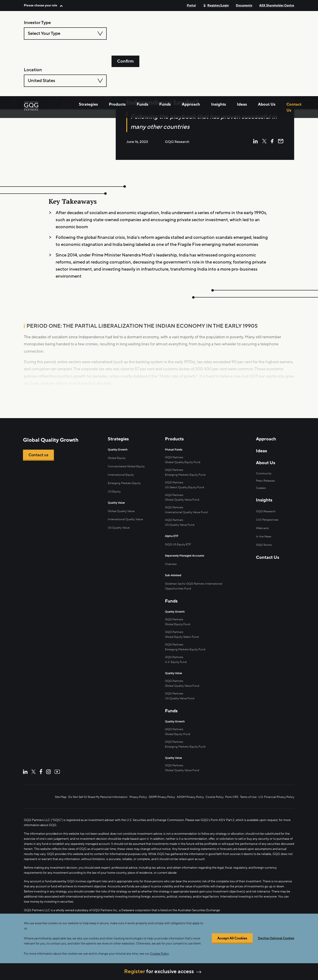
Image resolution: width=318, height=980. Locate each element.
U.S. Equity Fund (177, 659)
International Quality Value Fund (187, 516)
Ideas (242, 63)
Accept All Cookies (232, 939)
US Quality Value (119, 532)
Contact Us (294, 66)
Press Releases (265, 488)
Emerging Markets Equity (125, 489)
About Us (267, 63)
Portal (191, 5)
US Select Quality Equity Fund (186, 492)
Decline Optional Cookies (276, 938)
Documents (244, 5)
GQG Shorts (263, 552)
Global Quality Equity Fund (184, 468)
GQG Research (265, 519)
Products (117, 63)
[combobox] (65, 34)
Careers (260, 496)
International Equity (121, 481)
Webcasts (262, 536)
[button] (43, 5)
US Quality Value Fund (181, 693)
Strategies (88, 63)
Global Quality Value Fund (183, 504)
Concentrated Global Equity (127, 473)
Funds (142, 63)
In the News (263, 543)
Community (263, 481)
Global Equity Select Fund (183, 635)
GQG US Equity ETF (179, 547)
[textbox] (65, 34)
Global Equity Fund (178, 623)
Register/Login (218, 5)
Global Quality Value (122, 516)
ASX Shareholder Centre (277, 5)
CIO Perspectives (267, 527)
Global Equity (117, 465)
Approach (191, 63)
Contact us (40, 464)
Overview (172, 565)
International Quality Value (126, 524)
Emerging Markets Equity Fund (186, 480)
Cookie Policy (159, 954)
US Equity (115, 497)
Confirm (125, 34)
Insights (219, 63)
